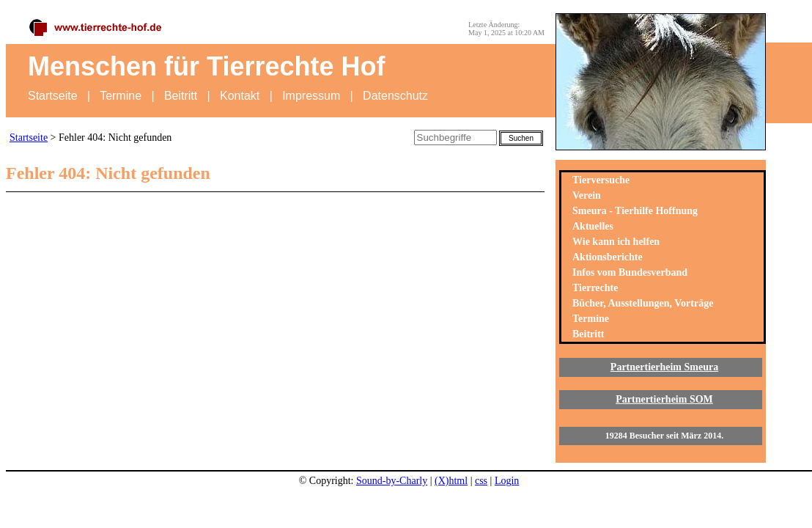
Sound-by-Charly (392, 481)
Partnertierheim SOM (664, 399)
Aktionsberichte (608, 257)
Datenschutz (395, 96)
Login (507, 481)
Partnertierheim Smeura (664, 367)
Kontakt (240, 96)
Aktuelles (593, 226)
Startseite (53, 96)
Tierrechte (595, 288)
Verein (587, 195)
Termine (121, 96)
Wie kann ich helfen (616, 242)
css (481, 481)
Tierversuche (601, 180)
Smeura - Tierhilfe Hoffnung (635, 211)
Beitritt (181, 96)
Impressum (311, 96)
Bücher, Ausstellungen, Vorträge (643, 303)
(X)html (451, 481)
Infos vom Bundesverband (630, 272)
